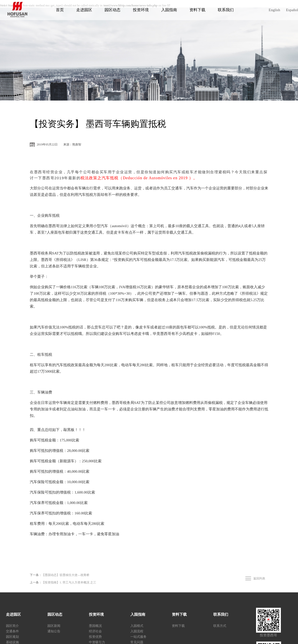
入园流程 (137, 631)
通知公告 (54, 631)
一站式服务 (138, 637)
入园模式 (137, 626)
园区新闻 (54, 626)
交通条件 (12, 631)
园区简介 (12, 626)
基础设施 (12, 642)
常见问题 (137, 642)
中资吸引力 (97, 642)
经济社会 (95, 631)
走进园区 (84, 10)
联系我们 (226, 10)
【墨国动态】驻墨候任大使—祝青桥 (66, 575)
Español (292, 10)
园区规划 (12, 637)
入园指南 (169, 10)
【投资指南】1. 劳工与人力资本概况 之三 (69, 582)
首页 (60, 10)
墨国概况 (95, 626)
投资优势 (95, 637)
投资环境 (141, 10)
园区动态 (112, 10)
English (274, 10)
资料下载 (197, 10)
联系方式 (220, 626)
